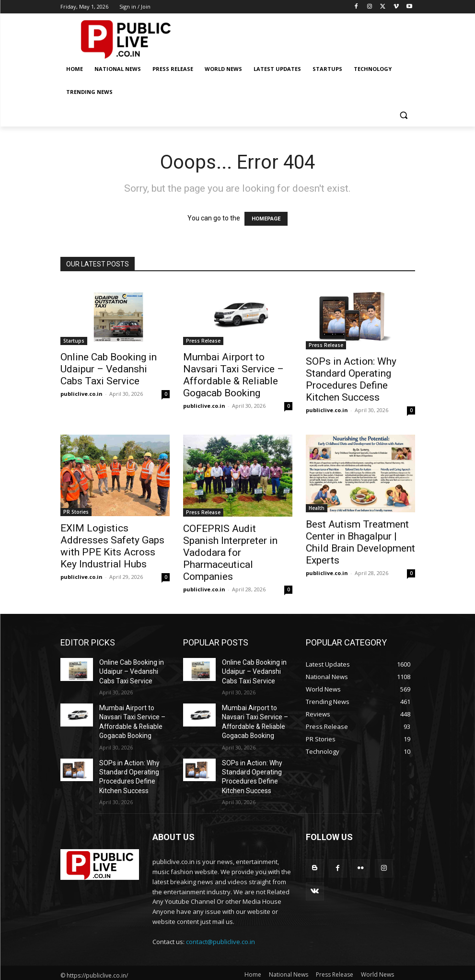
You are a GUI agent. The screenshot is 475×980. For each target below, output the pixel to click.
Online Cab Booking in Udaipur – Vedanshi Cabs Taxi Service (109, 369)
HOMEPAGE (266, 219)
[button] (404, 115)
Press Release (203, 341)
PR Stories (76, 512)
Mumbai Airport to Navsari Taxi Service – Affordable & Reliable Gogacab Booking (233, 375)
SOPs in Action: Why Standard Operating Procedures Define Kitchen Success (351, 379)
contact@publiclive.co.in (220, 928)
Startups (74, 341)
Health (317, 508)
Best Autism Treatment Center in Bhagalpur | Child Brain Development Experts (360, 542)
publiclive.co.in (81, 394)
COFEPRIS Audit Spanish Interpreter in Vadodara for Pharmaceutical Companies (230, 553)
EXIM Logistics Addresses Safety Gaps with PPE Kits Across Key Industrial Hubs (112, 546)
